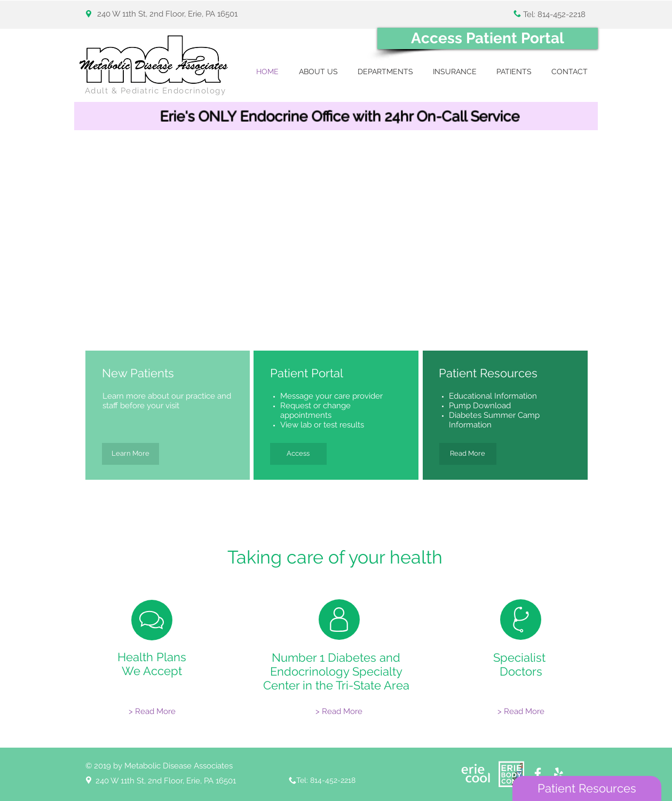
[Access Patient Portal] (488, 38)
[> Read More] (152, 712)
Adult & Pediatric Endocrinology (156, 91)
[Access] (298, 454)
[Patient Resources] (587, 788)
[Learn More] (131, 454)
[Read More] (468, 454)
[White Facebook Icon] (538, 774)
